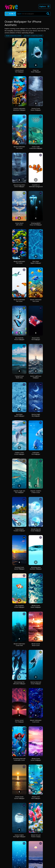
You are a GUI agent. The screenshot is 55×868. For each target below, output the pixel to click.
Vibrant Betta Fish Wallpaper (36, 339)
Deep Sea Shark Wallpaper (36, 71)
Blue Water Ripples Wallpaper (36, 262)
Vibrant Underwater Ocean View (19, 645)
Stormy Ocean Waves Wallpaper (36, 109)
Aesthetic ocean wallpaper (33, 36)
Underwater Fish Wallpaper (36, 453)
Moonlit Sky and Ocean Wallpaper (36, 530)
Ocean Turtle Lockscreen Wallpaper (36, 147)
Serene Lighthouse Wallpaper (36, 377)
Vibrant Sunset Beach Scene (36, 645)
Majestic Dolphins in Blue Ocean (36, 492)
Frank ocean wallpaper (13, 36)
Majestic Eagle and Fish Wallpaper (19, 492)
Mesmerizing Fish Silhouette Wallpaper (19, 683)
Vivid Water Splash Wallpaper (19, 415)
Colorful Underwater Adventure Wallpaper (19, 109)
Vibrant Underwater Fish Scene (19, 147)
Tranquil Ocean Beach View (19, 377)
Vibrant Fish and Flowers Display (36, 836)
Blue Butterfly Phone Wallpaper (19, 339)
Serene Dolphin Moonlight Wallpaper (19, 836)
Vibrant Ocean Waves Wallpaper (36, 606)
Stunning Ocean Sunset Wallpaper (19, 568)
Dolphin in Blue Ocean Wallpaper (19, 453)
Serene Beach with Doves (19, 224)
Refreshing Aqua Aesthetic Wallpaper (36, 568)
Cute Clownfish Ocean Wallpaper (19, 606)
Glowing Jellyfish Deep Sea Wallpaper (36, 224)
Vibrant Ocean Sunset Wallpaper (36, 759)
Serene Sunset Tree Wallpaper (19, 721)
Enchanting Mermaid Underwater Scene (19, 759)
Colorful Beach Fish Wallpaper (19, 71)
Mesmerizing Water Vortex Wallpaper (19, 186)
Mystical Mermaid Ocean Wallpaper (36, 683)
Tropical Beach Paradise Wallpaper (19, 530)
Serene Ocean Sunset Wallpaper (19, 798)
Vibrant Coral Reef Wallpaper (36, 798)
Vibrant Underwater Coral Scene (36, 721)
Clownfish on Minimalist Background (36, 186)
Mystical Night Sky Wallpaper (36, 415)
